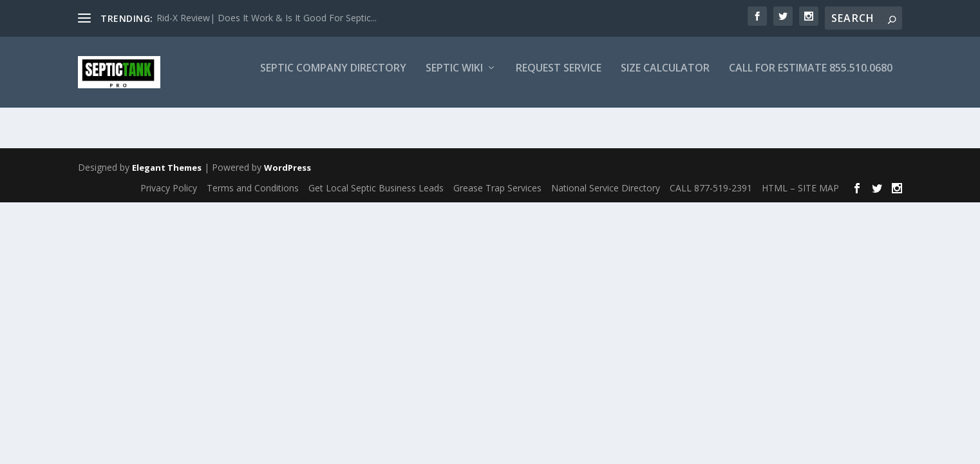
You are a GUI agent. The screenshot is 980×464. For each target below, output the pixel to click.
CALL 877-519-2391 (711, 188)
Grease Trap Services (497, 188)
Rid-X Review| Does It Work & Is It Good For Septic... (267, 18)
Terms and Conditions (253, 188)
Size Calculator (665, 78)
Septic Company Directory (333, 78)
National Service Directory (606, 188)
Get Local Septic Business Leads (376, 188)
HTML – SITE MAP (800, 188)
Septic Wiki (454, 78)
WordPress (287, 168)
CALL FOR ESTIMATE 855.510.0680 (811, 78)
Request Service (559, 78)
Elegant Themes (167, 168)
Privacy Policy (169, 188)
